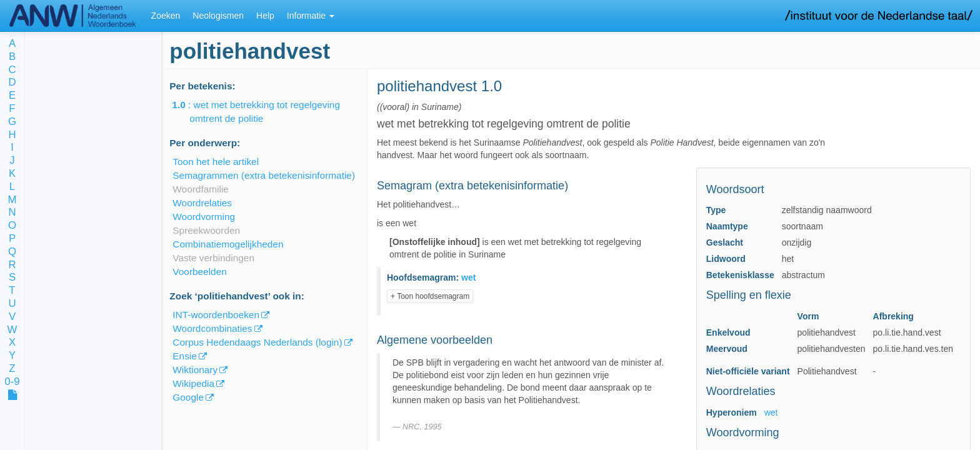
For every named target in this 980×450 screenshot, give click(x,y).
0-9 (12, 382)
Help (265, 16)
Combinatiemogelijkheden (228, 244)
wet (771, 412)
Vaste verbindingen (213, 258)
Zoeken (166, 16)
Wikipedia (193, 383)
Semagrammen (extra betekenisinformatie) (264, 175)
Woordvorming (204, 217)
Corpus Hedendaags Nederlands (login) (257, 342)
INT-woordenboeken (216, 315)
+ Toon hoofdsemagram (430, 296)
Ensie (185, 356)
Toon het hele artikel (216, 162)
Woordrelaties (202, 203)
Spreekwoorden (206, 230)
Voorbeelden (199, 272)
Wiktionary (195, 370)
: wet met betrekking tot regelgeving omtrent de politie (265, 112)
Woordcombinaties (212, 328)
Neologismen (218, 16)
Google (188, 397)
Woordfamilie (201, 189)
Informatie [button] (311, 16)
